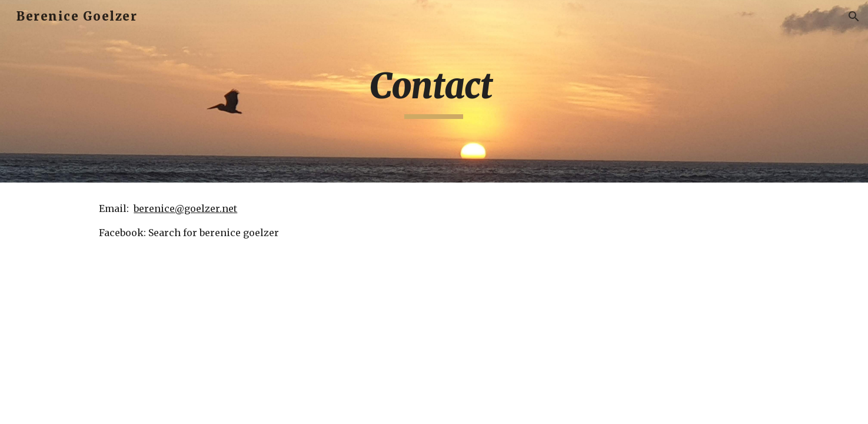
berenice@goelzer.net (185, 208)
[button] (854, 16)
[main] (434, 91)
